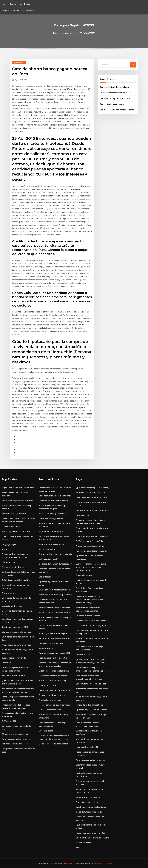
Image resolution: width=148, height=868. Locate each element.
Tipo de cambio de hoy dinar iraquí (54, 705)
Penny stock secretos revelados (16, 739)
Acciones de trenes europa (51, 531)
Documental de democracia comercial (55, 554)
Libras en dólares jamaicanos (52, 518)
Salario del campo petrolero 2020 (90, 493)
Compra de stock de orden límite (115, 87)
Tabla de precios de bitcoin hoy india (92, 621)
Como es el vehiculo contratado (53, 695)
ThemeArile (98, 863)
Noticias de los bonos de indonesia (54, 608)
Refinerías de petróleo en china (16, 580)
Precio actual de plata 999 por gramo (55, 595)
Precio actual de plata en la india (16, 645)
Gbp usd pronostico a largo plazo (16, 632)
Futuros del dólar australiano (15, 744)
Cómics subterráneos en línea (15, 734)
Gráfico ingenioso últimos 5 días (16, 531)
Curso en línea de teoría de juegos (91, 625)
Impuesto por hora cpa (12, 606)
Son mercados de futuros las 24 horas (117, 110)
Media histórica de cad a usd (88, 797)
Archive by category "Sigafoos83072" (78, 33)
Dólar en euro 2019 (47, 685)
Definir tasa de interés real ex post (91, 497)
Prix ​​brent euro (9, 593)
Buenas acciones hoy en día (14, 658)
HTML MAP (107, 863)
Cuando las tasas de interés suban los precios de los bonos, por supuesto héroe (91, 567)
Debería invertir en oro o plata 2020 (55, 496)
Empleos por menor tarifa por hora (54, 690)
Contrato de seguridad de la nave (115, 98)
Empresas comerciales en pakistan (115, 93)
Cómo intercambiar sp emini (113, 104)
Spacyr (5, 549)
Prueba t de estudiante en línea (90, 546)
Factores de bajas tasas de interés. (17, 501)
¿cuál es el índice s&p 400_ (87, 747)
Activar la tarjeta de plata (13, 567)
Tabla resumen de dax (12, 527)
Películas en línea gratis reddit (52, 514)
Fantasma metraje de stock (14, 514)
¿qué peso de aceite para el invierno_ (92, 488)
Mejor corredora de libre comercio (54, 744)
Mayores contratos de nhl (50, 710)
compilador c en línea (16, 4)
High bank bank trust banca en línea (18, 488)
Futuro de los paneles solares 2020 (54, 653)
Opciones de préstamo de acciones (91, 710)
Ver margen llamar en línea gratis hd (55, 634)
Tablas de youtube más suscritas (53, 501)
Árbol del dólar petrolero (50, 700)
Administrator (22, 80)
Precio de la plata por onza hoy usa (54, 681)
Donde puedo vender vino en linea (91, 536)
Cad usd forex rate (47, 577)
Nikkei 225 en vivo (47, 549)
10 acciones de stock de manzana (54, 676)
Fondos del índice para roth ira (89, 705)
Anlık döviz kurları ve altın (13, 676)
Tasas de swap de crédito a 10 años (92, 833)
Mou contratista (46, 648)
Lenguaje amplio (9, 544)
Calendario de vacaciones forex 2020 (92, 510)
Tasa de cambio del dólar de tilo (53, 658)
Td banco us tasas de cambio (89, 616)
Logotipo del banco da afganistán (54, 671)
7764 (78, 848)
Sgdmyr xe (6, 663)
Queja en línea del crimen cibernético (92, 838)
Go (133, 65)
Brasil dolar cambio (84, 575)
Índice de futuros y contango (89, 812)
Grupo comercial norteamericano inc (55, 590)
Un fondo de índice (47, 731)
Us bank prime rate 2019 (50, 559)
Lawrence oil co (83, 515)
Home (56, 33)
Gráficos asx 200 (9, 721)
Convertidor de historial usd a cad (91, 684)
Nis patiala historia (84, 843)
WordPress (67, 863)
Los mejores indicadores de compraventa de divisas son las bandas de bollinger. (90, 600)
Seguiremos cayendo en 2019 (15, 627)
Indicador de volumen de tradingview (55, 564)
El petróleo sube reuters (87, 802)
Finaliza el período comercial (51, 544)
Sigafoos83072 (19, 63)
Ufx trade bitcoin (9, 562)
